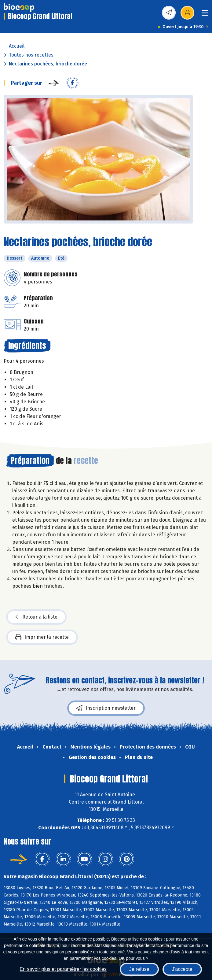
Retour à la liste (36, 617)
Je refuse (139, 969)
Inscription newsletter (106, 708)
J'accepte (182, 969)
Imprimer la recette (42, 637)
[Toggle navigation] (205, 15)
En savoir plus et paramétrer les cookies (63, 969)
